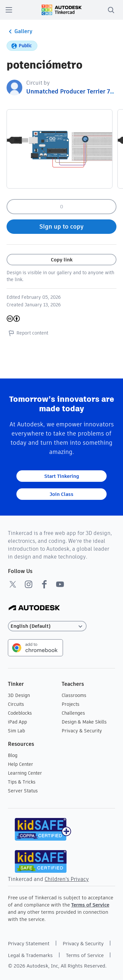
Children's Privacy (67, 879)
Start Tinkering (62, 476)
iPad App (17, 722)
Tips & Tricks (22, 782)
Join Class (61, 494)
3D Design (19, 695)
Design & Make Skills (84, 722)
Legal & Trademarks (30, 955)
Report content (27, 333)
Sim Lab (16, 731)
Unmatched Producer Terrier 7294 (73, 91)
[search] (111, 10)
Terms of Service (90, 905)
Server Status (23, 791)
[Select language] (47, 626)
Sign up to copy (61, 226)
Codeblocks (20, 713)
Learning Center (25, 773)
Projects (71, 704)
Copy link (62, 260)
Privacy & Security (82, 731)
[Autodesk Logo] (34, 608)
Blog (13, 755)
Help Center (20, 764)
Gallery (20, 31)
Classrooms (74, 695)
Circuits (16, 704)
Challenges (73, 713)
